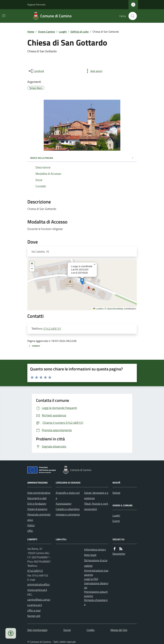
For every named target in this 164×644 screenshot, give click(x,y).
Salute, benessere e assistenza (96, 495)
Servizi (67, 630)
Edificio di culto (80, 32)
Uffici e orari (34, 610)
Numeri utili (34, 616)
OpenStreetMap (115, 309)
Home (31, 32)
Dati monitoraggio (37, 630)
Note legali (90, 555)
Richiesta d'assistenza (96, 602)
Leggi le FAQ (91, 579)
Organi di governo (37, 509)
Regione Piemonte (36, 5)
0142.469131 (52, 329)
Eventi (116, 521)
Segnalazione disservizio (96, 585)
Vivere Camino (46, 32)
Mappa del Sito (119, 630)
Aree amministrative (39, 493)
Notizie (116, 493)
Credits (91, 630)
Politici (31, 525)
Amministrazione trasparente (96, 573)
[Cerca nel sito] (131, 16)
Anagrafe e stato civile (68, 495)
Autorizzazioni (64, 504)
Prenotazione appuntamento (96, 594)
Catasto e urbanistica (68, 509)
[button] (82, 281)
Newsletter (119, 554)
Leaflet (98, 309)
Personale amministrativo (39, 517)
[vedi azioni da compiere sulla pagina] (94, 71)
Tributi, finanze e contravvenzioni (96, 506)
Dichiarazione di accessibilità (96, 563)
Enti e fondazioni (37, 504)
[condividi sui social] (36, 71)
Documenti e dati (37, 498)
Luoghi (63, 32)
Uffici (30, 531)
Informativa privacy (95, 549)
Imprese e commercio (68, 514)
